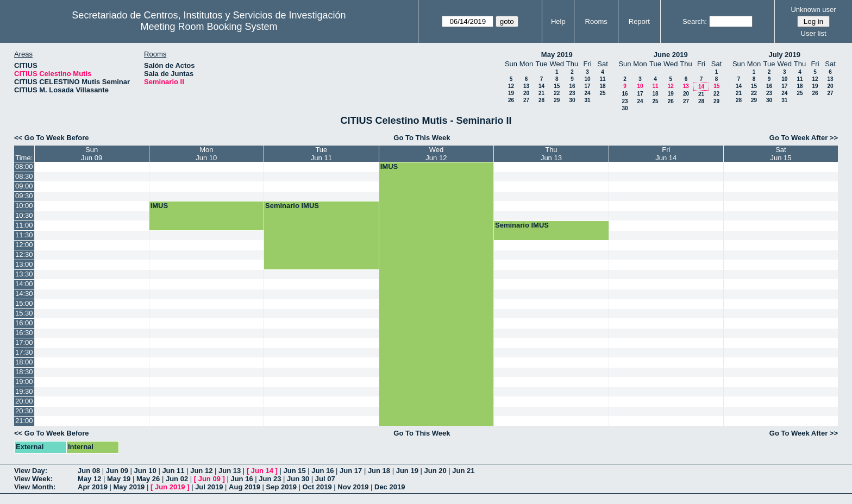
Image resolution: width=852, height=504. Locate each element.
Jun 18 (379, 471)
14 (541, 86)
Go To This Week (422, 138)
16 (572, 86)
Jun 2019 (170, 487)
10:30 (24, 215)
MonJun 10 (206, 154)
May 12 (89, 479)
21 (541, 93)
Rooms (596, 21)
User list (814, 33)
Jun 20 (435, 471)
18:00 (24, 362)
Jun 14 (262, 471)
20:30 (24, 411)
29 (557, 100)
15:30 (24, 313)
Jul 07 (325, 479)
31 (587, 100)
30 (572, 100)
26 (511, 100)
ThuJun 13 (551, 154)
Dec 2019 (390, 487)
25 (602, 93)
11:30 (24, 235)
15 (557, 86)
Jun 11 (173, 471)
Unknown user (813, 10)
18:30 (24, 372)
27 (526, 100)
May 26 (148, 479)
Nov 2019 (353, 487)
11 (602, 79)
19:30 (24, 391)
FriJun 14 (666, 154)
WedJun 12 (436, 154)
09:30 (24, 196)
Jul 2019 (209, 487)
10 (587, 79)
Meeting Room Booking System (209, 27)
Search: (695, 21)
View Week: (33, 479)
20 (526, 93)
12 (511, 86)
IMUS (389, 166)
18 (602, 86)
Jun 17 (351, 471)
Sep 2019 (281, 487)
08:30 (24, 176)
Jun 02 (177, 479)
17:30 (24, 352)
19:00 (24, 382)
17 (587, 86)
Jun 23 (270, 479)
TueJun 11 (321, 154)
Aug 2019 (245, 487)
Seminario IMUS (292, 206)
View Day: (31, 471)
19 (511, 93)
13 (526, 86)
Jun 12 (201, 471)
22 (557, 93)
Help (558, 21)
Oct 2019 (317, 487)
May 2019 (557, 55)
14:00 (24, 284)
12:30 (24, 254)
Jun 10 (145, 471)
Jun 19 (407, 471)
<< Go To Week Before (52, 138)
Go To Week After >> (804, 138)
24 (587, 93)
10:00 (24, 206)
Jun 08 (89, 471)
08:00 (24, 166)
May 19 (119, 479)
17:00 (24, 342)
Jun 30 (298, 479)
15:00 (24, 303)
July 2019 (784, 55)
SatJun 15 (781, 154)
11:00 (24, 225)
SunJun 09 (92, 154)
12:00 (24, 245)
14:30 (24, 294)
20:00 (24, 401)
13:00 (24, 264)
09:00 (24, 186)
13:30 (24, 274)
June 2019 (671, 55)
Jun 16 (322, 471)
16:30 (24, 333)
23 (572, 93)
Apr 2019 (93, 487)
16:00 (24, 323)
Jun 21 (463, 471)
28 (541, 100)
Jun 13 (230, 471)
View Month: (35, 487)
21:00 (24, 421)
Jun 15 (294, 471)
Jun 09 (117, 471)
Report (639, 21)
